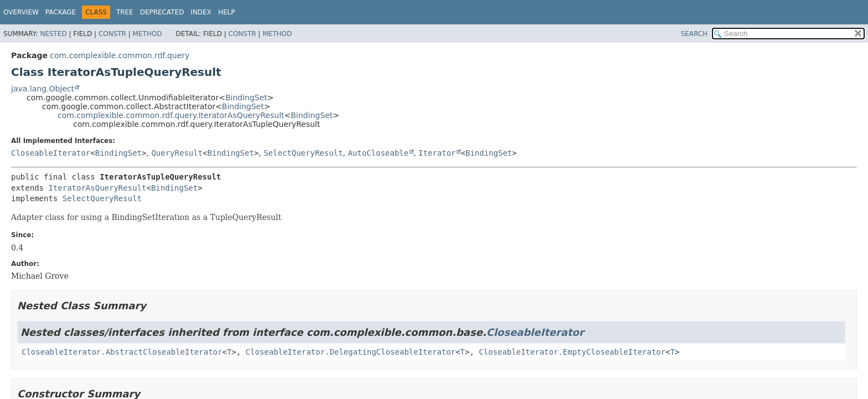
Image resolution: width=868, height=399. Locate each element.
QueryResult (177, 153)
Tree (125, 12)
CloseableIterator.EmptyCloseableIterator (572, 352)
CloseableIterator (51, 153)
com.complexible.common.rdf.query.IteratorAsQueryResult (171, 115)
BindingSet (246, 98)
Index (201, 12)
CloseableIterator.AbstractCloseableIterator (122, 352)
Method (148, 34)
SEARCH (694, 34)
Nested (53, 34)
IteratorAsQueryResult (97, 188)
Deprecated (162, 12)
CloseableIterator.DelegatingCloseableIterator (351, 352)
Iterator (437, 153)
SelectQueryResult (303, 153)
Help (227, 12)
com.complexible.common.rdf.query (120, 55)
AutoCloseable (378, 153)
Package (61, 12)
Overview (21, 12)
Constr (112, 34)
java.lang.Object (43, 89)
